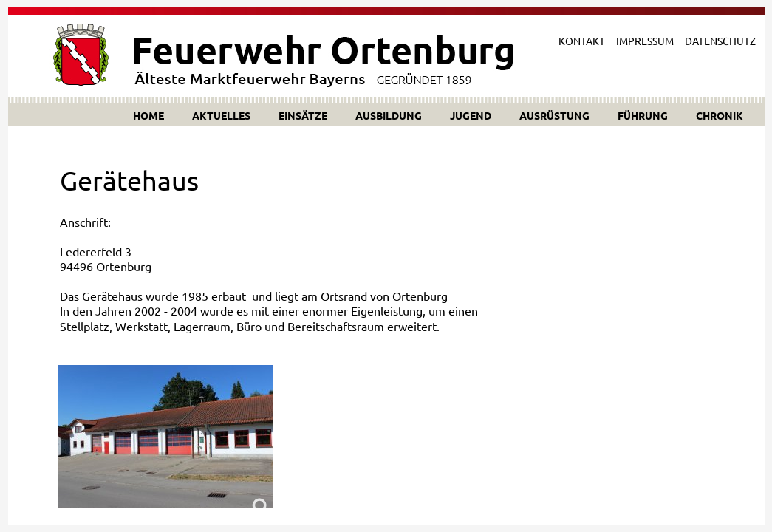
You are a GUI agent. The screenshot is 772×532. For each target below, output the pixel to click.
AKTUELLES (221, 115)
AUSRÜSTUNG (554, 115)
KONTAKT (582, 41)
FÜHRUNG (643, 115)
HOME (148, 115)
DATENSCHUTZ (720, 41)
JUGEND (471, 115)
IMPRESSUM (645, 41)
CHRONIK (720, 115)
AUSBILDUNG (389, 115)
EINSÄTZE (303, 115)
